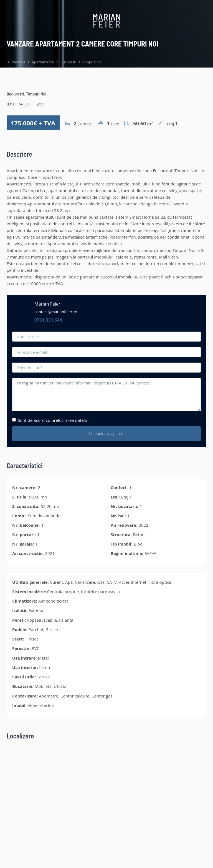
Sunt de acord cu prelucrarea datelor (51, 420)
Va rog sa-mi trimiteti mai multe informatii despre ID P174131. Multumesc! (106, 395)
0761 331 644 (48, 320)
